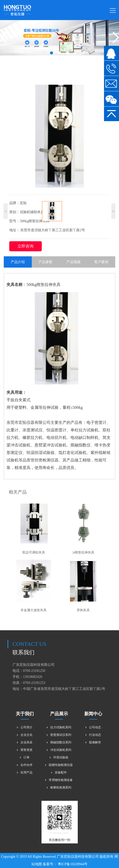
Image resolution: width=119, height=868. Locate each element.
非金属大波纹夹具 (33, 610)
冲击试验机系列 (61, 750)
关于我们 (25, 714)
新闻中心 (93, 714)
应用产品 (26, 772)
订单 (26, 757)
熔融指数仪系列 (61, 742)
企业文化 (26, 735)
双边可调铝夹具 (34, 552)
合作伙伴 (26, 765)
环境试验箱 (61, 757)
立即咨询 (25, 246)
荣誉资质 (26, 750)
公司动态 (95, 727)
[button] (51, 53)
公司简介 (26, 727)
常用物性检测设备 (61, 780)
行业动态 (95, 735)
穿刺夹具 (83, 610)
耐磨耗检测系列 (61, 787)
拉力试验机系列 (61, 727)
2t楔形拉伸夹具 (83, 552)
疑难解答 (95, 742)
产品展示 (59, 714)
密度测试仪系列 (61, 735)
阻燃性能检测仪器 (61, 765)
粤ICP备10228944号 (72, 864)
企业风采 (26, 742)
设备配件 (61, 772)
